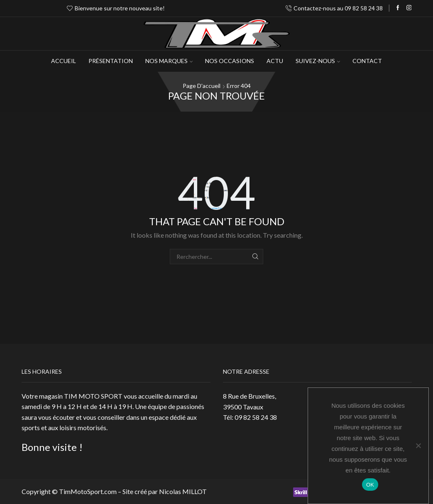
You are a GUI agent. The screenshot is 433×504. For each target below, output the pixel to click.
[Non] (418, 446)
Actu (275, 61)
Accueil (64, 61)
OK (370, 485)
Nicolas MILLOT (183, 491)
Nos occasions (230, 61)
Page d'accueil (202, 86)
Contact (367, 61)
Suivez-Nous (318, 61)
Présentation (111, 61)
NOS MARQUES (169, 61)
